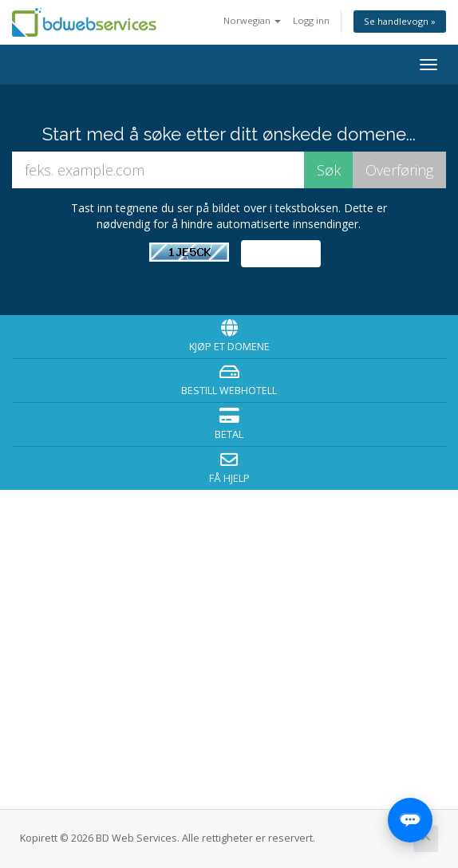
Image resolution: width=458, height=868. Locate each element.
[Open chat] (410, 820)
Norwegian (252, 20)
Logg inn (311, 20)
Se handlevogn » (400, 21)
